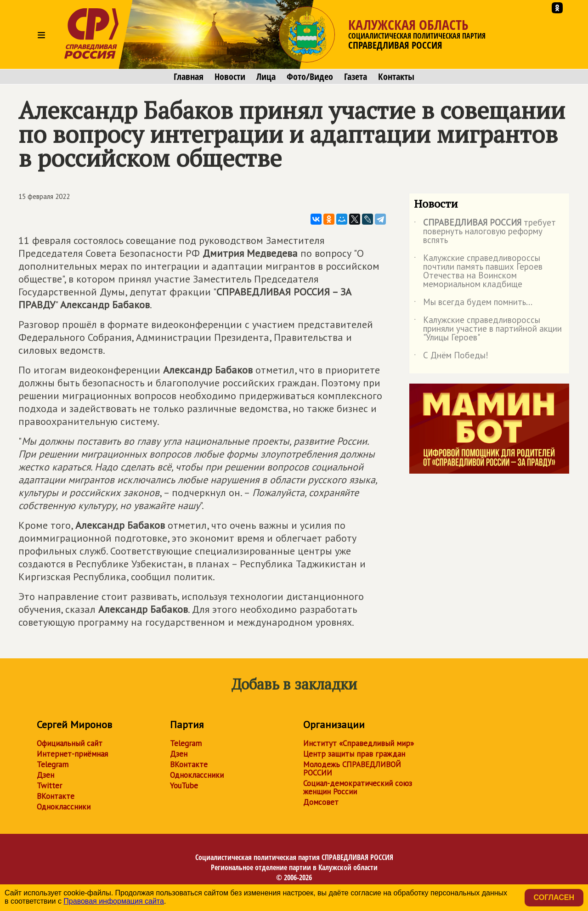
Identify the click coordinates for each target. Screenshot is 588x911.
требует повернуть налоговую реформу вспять (485, 232)
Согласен (554, 897)
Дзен (45, 775)
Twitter (49, 786)
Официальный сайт (70, 743)
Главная (189, 77)
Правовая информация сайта (114, 901)
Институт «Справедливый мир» (359, 743)
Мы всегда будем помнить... (473, 304)
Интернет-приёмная (72, 754)
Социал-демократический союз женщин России (358, 787)
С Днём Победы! (451, 357)
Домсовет (321, 802)
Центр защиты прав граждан (354, 754)
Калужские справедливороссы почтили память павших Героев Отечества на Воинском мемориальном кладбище (478, 272)
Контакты (396, 77)
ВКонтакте (56, 796)
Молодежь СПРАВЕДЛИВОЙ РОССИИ (352, 769)
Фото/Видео (310, 77)
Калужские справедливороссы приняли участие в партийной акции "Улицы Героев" (488, 329)
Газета (356, 77)
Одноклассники (64, 807)
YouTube (184, 786)
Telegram (53, 764)
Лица (266, 77)
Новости (230, 77)
